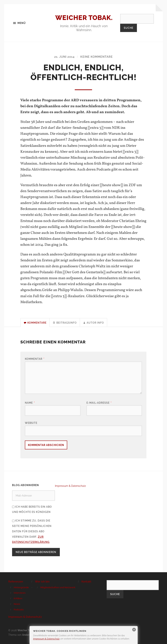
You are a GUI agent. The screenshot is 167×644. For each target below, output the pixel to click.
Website (31, 423)
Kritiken (18, 598)
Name (30, 403)
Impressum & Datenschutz (70, 486)
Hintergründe (21, 587)
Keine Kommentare (97, 57)
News (17, 604)
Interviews (20, 593)
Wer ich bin (42, 582)
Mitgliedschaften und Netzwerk (58, 587)
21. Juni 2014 (64, 57)
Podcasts (19, 610)
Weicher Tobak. (84, 18)
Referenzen (16, 582)
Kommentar (35, 359)
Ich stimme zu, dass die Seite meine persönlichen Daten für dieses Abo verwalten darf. (32, 531)
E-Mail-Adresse (99, 403)
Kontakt (86, 582)
